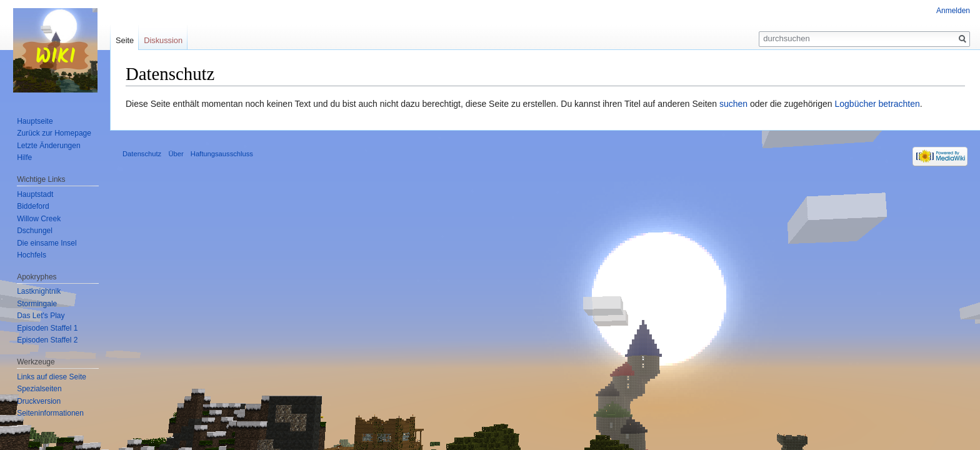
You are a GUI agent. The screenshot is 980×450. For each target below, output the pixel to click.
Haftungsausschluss (222, 154)
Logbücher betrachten (877, 104)
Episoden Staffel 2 (47, 340)
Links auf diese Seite (52, 377)
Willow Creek (39, 219)
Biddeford (33, 206)
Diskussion (163, 40)
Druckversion (39, 401)
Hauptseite (35, 121)
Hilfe (24, 157)
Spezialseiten (39, 389)
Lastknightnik (39, 291)
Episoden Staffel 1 (47, 328)
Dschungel (35, 231)
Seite (125, 40)
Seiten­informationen (50, 413)
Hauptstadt (35, 194)
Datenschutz (142, 154)
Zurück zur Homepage (54, 133)
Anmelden (953, 11)
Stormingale (37, 304)
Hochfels (32, 255)
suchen (733, 104)
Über (176, 154)
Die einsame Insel (47, 243)
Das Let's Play (41, 316)
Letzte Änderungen (48, 146)
